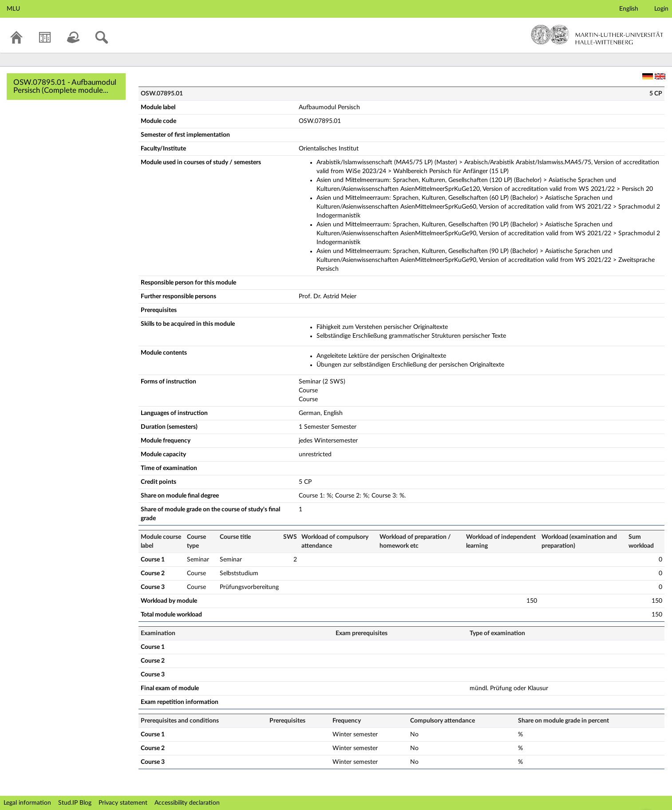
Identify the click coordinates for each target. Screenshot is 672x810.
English (629, 9)
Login (661, 9)
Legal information (27, 803)
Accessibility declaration (187, 803)
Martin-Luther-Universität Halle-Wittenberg (597, 35)
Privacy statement (123, 803)
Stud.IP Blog (75, 803)
